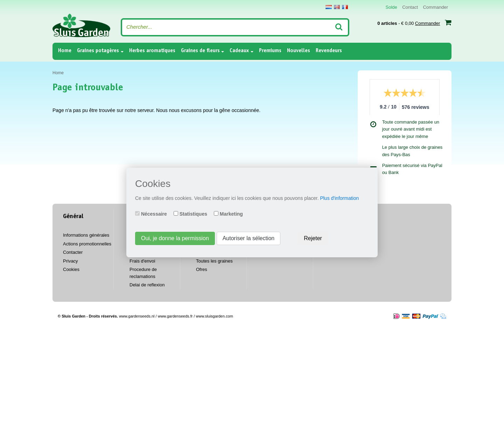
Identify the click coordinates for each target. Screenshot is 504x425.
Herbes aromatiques (152, 51)
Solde (391, 7)
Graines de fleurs (200, 51)
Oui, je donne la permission (175, 238)
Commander (435, 7)
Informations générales (86, 235)
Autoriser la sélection (249, 238)
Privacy (71, 261)
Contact (410, 7)
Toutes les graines (214, 261)
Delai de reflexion (147, 285)
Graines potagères (98, 51)
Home (65, 50)
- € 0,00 (414, 22)
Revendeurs (329, 51)
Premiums (270, 51)
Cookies (71, 269)
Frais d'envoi (142, 261)
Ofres (202, 269)
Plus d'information (339, 198)
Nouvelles (299, 51)
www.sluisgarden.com (215, 316)
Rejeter (313, 238)
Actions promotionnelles (87, 244)
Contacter (73, 252)
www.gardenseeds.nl (137, 316)
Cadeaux (239, 51)
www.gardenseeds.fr (175, 316)
